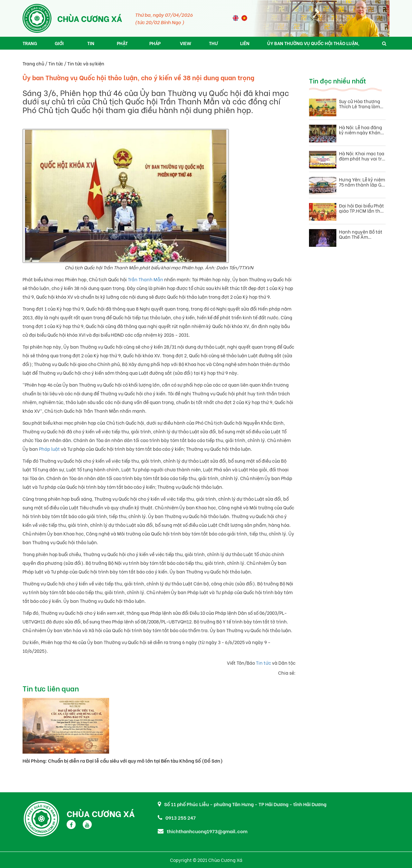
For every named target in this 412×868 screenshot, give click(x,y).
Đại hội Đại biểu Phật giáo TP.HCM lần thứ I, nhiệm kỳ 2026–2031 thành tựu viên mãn (361, 208)
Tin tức (92, 45)
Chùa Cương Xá (101, 813)
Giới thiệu (61, 45)
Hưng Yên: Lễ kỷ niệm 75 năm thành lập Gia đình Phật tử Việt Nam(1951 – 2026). (362, 182)
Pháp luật (49, 449)
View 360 (186, 45)
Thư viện (214, 45)
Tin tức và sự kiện (86, 63)
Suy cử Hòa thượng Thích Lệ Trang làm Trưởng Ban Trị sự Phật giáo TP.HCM (360, 104)
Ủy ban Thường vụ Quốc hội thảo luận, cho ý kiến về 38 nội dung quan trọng (313, 45)
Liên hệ (245, 45)
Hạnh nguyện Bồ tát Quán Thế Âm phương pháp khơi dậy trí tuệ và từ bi (361, 234)
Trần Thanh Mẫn (145, 279)
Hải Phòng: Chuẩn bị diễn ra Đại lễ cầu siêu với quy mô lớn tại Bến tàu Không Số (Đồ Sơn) (123, 760)
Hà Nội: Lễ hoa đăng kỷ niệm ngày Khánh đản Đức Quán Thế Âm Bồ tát (361, 130)
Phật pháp (122, 45)
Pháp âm (155, 45)
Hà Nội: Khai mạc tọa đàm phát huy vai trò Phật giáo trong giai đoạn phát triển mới (362, 156)
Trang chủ (30, 45)
